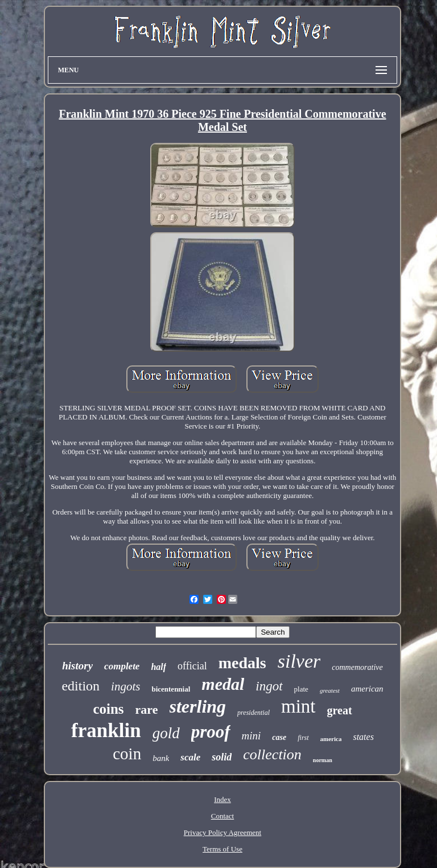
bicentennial (171, 689)
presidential (253, 713)
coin (127, 754)
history (77, 666)
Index (222, 799)
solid (222, 757)
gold (166, 733)
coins (108, 709)
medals (242, 663)
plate (301, 689)
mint (298, 706)
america (331, 739)
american (367, 689)
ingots (125, 686)
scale (190, 757)
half (158, 667)
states (363, 737)
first (303, 738)
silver (299, 661)
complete (122, 666)
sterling (198, 706)
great (340, 710)
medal (223, 684)
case (279, 737)
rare (147, 709)
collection (272, 754)
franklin (106, 731)
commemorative (357, 667)
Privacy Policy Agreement (222, 832)
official (192, 666)
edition (81, 686)
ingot (269, 686)
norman (323, 760)
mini (252, 736)
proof (211, 732)
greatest (330, 690)
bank (161, 758)
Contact (222, 816)
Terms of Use (222, 849)
